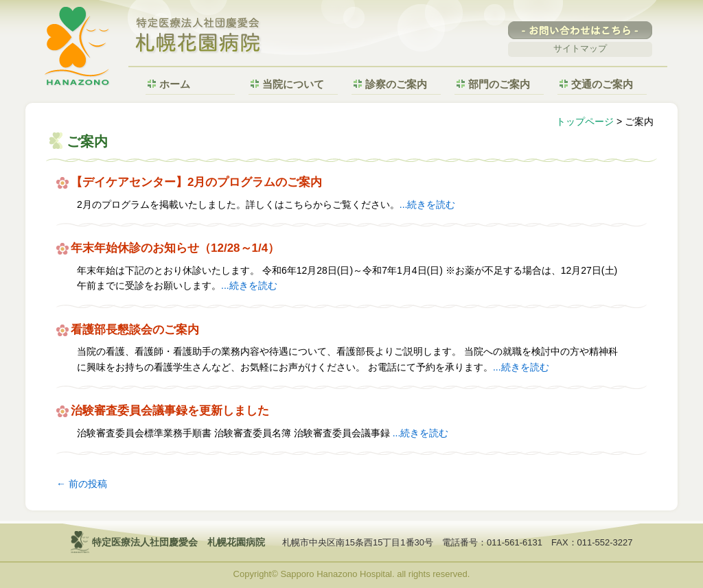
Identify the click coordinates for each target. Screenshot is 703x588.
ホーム (175, 84)
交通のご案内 (602, 84)
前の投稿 (82, 484)
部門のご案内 (499, 84)
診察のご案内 (396, 84)
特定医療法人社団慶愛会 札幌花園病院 (198, 36)
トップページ (585, 121)
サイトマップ (580, 48)
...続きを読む (428, 204)
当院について (293, 84)
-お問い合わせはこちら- (580, 30)
